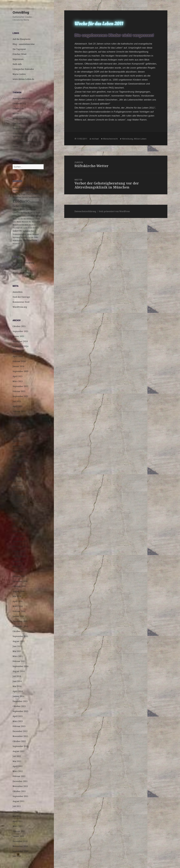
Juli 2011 (17, 806)
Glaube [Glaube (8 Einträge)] (16, 212)
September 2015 (20, 636)
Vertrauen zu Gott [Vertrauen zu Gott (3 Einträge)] (27, 237)
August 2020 (18, 436)
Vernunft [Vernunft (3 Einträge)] (35, 234)
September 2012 (20, 746)
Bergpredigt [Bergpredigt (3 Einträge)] (25, 194)
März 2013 (18, 721)
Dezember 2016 (20, 581)
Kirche (16, 113)
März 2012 (18, 771)
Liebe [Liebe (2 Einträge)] (14, 222)
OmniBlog (21, 12)
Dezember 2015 (20, 621)
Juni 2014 (17, 681)
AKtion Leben (140, 139)
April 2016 (18, 601)
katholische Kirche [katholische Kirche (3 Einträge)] (33, 216)
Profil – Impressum (22, 273)
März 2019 (18, 491)
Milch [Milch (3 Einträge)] (26, 225)
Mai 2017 (17, 566)
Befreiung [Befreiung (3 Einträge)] (16, 194)
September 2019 (20, 471)
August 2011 (18, 801)
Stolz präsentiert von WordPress (114, 211)
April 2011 (18, 821)
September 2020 (20, 431)
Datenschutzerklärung (23, 263)
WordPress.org (20, 307)
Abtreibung (127, 139)
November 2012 (20, 736)
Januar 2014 (18, 696)
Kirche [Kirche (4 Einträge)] (20, 219)
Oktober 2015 (19, 631)
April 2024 (18, 356)
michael (95, 139)
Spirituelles (18, 123)
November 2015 (20, 626)
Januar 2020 (18, 456)
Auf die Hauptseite (22, 39)
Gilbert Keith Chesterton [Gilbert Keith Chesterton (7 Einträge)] (24, 209)
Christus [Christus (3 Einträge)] (25, 197)
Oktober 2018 (19, 511)
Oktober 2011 (19, 791)
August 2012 (18, 751)
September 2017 (20, 556)
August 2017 (18, 561)
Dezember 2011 (20, 781)
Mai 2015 (17, 651)
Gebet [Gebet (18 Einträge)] (16, 206)
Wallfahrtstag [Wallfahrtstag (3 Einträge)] (18, 241)
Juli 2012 (17, 756)
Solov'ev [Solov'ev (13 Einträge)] (17, 231)
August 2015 (18, 641)
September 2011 (20, 796)
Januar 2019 (18, 501)
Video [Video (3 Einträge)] (36, 237)
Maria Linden (19, 74)
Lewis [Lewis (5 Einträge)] (37, 219)
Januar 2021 (18, 416)
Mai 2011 (17, 816)
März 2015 (18, 656)
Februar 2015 (19, 661)
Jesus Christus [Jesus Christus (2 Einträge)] (22, 216)
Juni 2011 (17, 811)
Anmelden (18, 292)
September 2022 (20, 386)
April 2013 (18, 716)
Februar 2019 (19, 496)
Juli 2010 (17, 856)
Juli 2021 (17, 401)
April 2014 (18, 691)
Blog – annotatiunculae (24, 44)
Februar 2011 (19, 831)
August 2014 (18, 671)
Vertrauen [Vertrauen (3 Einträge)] (16, 237)
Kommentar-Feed (21, 302)
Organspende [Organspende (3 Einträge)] (18, 228)
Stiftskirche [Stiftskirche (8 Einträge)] (28, 231)
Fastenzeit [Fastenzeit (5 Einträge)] (34, 202)
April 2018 (18, 521)
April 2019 (18, 486)
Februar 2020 (19, 451)
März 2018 (18, 526)
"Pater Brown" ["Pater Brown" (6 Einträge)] (19, 187)
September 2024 (20, 346)
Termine (17, 128)
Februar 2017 (19, 576)
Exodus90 (17, 103)
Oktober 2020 (19, 426)
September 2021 (20, 396)
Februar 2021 (19, 411)
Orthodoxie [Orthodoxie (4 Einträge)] (28, 228)
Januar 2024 (18, 366)
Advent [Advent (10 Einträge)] (30, 187)
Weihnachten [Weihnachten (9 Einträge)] (30, 240)
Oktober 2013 (19, 706)
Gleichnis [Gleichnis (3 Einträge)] (24, 213)
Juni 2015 (17, 646)
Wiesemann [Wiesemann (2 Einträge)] (16, 244)
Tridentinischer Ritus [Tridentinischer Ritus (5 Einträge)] (22, 234)
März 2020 (18, 446)
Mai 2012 (17, 761)
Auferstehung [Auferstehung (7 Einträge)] (32, 190)
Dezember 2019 (20, 461)
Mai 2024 (17, 351)
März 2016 (18, 606)
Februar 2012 (19, 776)
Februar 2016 (19, 611)
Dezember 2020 (20, 421)
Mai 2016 (17, 596)
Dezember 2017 (20, 541)
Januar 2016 (18, 616)
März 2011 (18, 826)
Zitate (15, 146)
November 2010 (20, 846)
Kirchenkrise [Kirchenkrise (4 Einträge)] (29, 219)
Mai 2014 (17, 686)
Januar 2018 (18, 536)
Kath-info (17, 64)
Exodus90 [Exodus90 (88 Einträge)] (21, 201)
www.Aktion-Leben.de (23, 79)
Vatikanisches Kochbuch (24, 141)
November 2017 (20, 546)
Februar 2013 (19, 726)
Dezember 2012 (20, 731)
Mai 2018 (17, 516)
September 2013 (20, 711)
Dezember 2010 (20, 841)
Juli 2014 (17, 676)
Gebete (16, 108)
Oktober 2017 (19, 551)
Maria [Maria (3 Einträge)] (19, 222)
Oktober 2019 (19, 466)
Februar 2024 (19, 361)
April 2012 (18, 766)
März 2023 (18, 381)
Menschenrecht (20, 118)
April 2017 (18, 571)
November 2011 (20, 786)
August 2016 (18, 591)
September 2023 (20, 371)
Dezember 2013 (20, 701)
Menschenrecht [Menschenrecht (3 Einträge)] (18, 225)
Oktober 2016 (19, 586)
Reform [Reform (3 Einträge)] (36, 228)
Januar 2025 (18, 336)
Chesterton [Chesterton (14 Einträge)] (36, 194)
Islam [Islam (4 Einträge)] (38, 213)
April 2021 (18, 406)
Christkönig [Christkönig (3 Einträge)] (17, 197)
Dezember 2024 (20, 341)
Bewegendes (19, 98)
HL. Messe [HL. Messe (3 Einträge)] (31, 213)
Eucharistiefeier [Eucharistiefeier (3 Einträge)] (34, 197)
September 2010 (20, 851)
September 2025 (20, 331)
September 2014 (20, 666)
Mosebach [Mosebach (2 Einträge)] (32, 225)
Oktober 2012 (19, 741)
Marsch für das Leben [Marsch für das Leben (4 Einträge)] (31, 222)
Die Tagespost (19, 49)
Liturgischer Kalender (23, 69)
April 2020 (18, 441)
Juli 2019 (17, 476)
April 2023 (18, 376)
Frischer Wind (19, 54)
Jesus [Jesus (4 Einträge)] (15, 216)
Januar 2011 (18, 836)
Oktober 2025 (19, 326)
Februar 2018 (19, 531)
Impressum (18, 59)
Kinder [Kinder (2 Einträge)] (15, 219)
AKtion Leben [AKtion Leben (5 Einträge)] (19, 190)
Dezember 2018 (20, 506)
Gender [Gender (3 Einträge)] (23, 206)
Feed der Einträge (21, 297)
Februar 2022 (19, 391)
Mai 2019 (17, 481)
